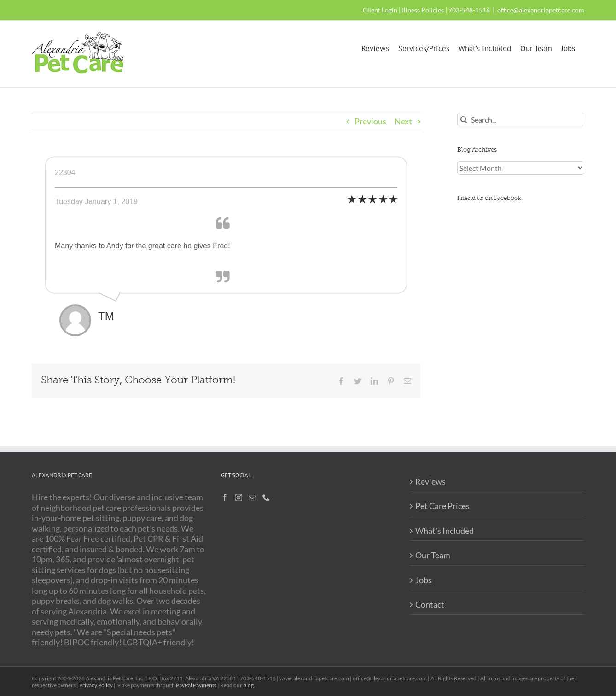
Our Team (433, 555)
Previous (370, 121)
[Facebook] (225, 497)
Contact (430, 604)
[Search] (464, 120)
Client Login (380, 10)
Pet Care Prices (442, 506)
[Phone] (266, 497)
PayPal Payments (196, 685)
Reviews (430, 481)
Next (403, 121)
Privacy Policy (96, 685)
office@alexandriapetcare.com (541, 10)
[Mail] (252, 497)
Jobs (424, 580)
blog (248, 685)
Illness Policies (423, 10)
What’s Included (445, 531)
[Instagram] (238, 497)
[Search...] (521, 120)
